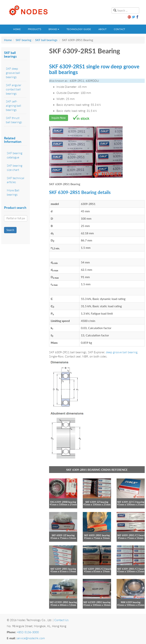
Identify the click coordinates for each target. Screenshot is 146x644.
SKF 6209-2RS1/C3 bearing (98, 569)
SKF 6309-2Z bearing (97, 502)
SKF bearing (23, 40)
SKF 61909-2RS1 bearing (63, 602)
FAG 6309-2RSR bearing (63, 502)
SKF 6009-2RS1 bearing (97, 535)
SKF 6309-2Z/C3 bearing (131, 502)
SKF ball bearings (46, 40)
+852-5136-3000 (28, 632)
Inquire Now (59, 118)
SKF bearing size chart (15, 168)
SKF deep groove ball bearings (13, 73)
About (103, 29)
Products (35, 29)
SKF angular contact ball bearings (14, 89)
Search (10, 230)
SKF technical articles (16, 180)
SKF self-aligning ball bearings (14, 106)
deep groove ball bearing (122, 352)
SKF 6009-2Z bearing (63, 535)
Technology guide (79, 29)
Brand (54, 29)
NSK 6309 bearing (131, 602)
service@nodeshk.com (31, 638)
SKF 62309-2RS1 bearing (97, 602)
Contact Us (61, 620)
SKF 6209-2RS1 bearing (63, 569)
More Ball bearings (13, 192)
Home (17, 29)
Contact (120, 29)
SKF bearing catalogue (15, 155)
